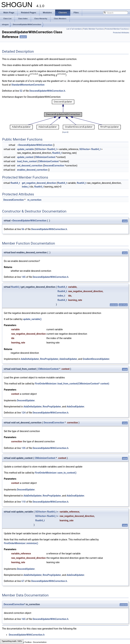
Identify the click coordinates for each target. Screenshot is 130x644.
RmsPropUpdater (49, 359)
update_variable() (32, 319)
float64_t (52, 149)
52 (21, 91)
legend (65, 132)
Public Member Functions (93, 29)
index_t (26, 187)
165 (24, 619)
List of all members (74, 29)
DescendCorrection (54, 166)
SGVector (40, 149)
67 (23, 581)
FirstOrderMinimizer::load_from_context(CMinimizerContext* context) (72, 384)
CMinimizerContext (45, 157)
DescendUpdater (26, 400)
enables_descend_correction (32, 170)
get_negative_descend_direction (39, 183)
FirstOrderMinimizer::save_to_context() (56, 473)
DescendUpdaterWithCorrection (27, 24)
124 (24, 413)
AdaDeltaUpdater (30, 359)
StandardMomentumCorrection (28, 85)
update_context (25, 157)
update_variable (26, 149)
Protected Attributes (121, 33)
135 (24, 448)
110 (24, 502)
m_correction (34, 200)
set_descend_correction (30, 166)
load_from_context (27, 161)
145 (24, 277)
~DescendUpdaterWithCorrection (35, 145)
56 (23, 229)
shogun (5, 24)
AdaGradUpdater (68, 359)
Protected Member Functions (117, 29)
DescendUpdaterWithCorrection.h (47, 91)
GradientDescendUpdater (96, 359)
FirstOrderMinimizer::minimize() (21, 543)
